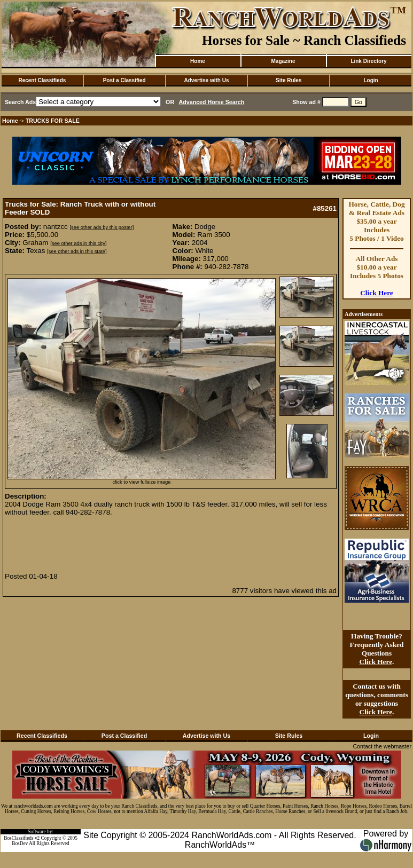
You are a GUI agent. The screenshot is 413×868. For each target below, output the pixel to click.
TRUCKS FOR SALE (53, 121)
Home (198, 61)
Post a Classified (124, 80)
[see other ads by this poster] (102, 227)
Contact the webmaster (382, 746)
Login (371, 80)
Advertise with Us (207, 80)
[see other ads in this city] (78, 243)
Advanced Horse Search (212, 102)
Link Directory (368, 61)
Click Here (377, 293)
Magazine (283, 61)
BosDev (20, 843)
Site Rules (289, 80)
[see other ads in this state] (77, 251)
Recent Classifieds (42, 80)
